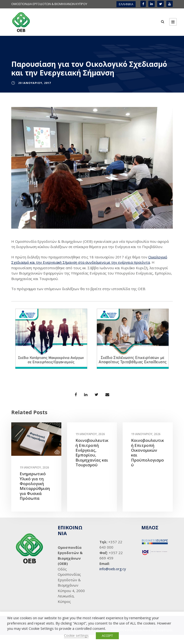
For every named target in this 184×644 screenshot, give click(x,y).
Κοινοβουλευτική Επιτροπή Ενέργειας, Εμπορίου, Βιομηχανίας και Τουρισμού (92, 462)
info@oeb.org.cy (113, 578)
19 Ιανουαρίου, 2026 (34, 477)
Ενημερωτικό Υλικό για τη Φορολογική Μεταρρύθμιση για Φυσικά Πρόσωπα (35, 495)
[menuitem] (126, 4)
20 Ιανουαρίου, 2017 (34, 92)
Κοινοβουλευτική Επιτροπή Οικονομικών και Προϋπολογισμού (147, 462)
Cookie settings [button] (76, 635)
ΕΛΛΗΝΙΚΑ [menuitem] (126, 4)
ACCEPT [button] (107, 636)
